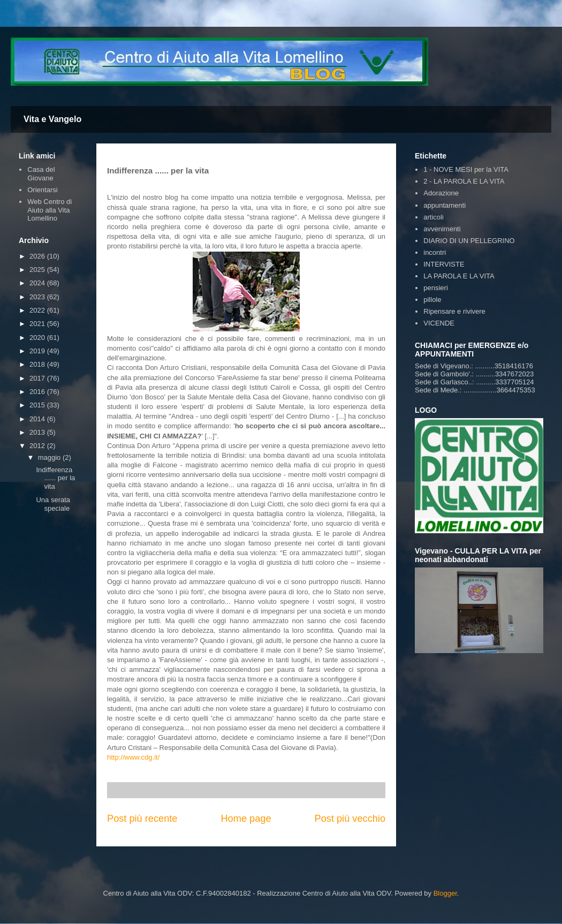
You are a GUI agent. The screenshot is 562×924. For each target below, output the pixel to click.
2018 (38, 364)
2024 (38, 283)
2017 (38, 378)
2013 (38, 432)
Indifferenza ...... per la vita (55, 478)
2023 (38, 297)
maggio (50, 457)
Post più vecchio (350, 819)
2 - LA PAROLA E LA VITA (464, 181)
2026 (38, 256)
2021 (38, 324)
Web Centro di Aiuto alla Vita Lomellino (50, 210)
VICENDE (439, 323)
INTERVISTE (444, 264)
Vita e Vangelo (52, 119)
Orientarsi (42, 190)
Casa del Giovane (41, 174)
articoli (434, 217)
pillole (432, 300)
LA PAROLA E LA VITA (459, 276)
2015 (38, 405)
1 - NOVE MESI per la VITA (466, 169)
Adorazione (441, 193)
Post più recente (142, 819)
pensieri (436, 288)
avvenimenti (442, 229)
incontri (435, 252)
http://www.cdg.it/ (133, 757)
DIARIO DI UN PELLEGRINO (469, 241)
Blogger (445, 893)
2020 (38, 338)
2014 (38, 419)
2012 (38, 446)
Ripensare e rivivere (454, 311)
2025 (38, 270)
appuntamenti (445, 205)
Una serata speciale (53, 504)
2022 (38, 310)
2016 (38, 392)
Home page (246, 819)
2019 (38, 351)
